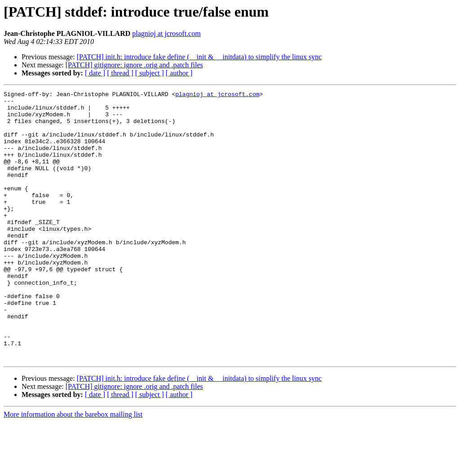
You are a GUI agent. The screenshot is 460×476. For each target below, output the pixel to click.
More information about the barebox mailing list (73, 468)
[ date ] (95, 73)
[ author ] (179, 73)
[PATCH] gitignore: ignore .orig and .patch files (134, 65)
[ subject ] (150, 73)
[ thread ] (120, 73)
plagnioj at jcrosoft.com (166, 33)
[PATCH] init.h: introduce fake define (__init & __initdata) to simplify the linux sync (199, 57)
